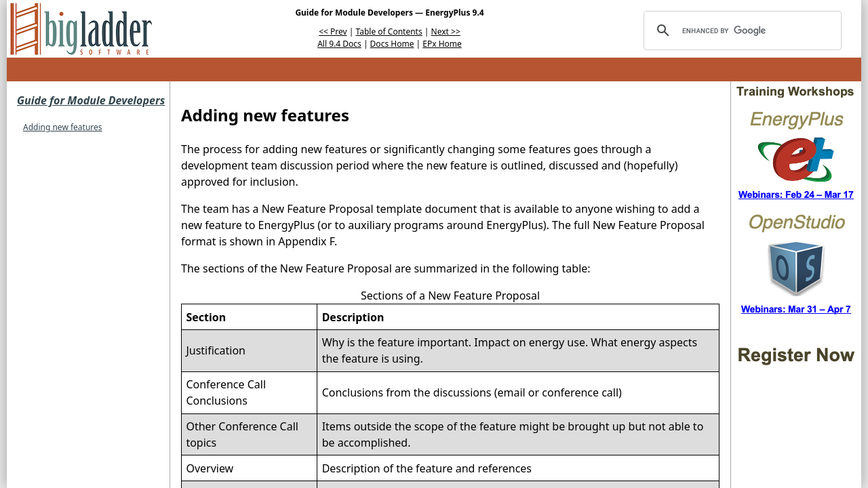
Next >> (446, 32)
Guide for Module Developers (91, 100)
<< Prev (333, 32)
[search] (741, 30)
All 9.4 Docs (339, 44)
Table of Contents (389, 32)
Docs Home (392, 44)
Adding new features (63, 127)
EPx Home (442, 44)
